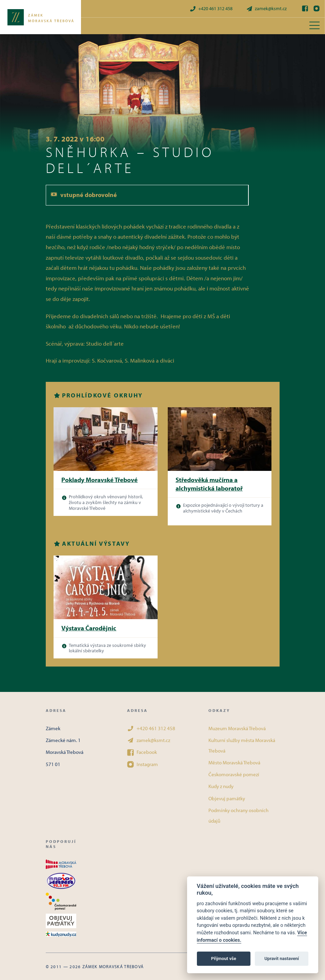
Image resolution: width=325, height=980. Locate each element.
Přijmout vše (224, 959)
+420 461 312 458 (211, 9)
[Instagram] (317, 8)
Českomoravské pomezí (234, 774)
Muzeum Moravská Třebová (237, 728)
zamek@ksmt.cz (266, 9)
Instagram (143, 764)
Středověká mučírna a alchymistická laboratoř (209, 484)
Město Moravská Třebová (234, 763)
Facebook (142, 752)
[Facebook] (305, 8)
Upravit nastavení (282, 959)
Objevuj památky (227, 798)
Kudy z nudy (221, 786)
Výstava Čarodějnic (89, 628)
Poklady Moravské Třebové (99, 480)
